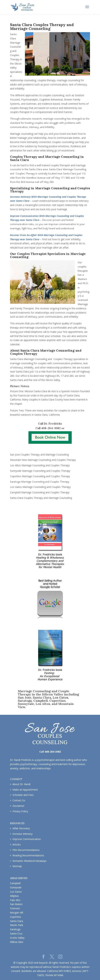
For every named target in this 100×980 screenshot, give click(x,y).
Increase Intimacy (22, 834)
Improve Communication (27, 839)
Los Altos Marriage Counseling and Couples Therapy (40, 465)
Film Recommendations (26, 850)
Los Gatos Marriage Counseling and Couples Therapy (40, 487)
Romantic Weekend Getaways (30, 861)
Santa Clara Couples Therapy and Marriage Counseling (41, 498)
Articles (17, 844)
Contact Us (19, 800)
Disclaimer (18, 806)
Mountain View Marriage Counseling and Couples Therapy (43, 460)
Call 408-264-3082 (48, 428)
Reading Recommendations (28, 855)
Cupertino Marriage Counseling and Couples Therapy (40, 476)
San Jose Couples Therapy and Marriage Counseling (39, 455)
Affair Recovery (21, 828)
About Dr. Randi (21, 784)
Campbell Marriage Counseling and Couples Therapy (40, 492)
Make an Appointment (25, 790)
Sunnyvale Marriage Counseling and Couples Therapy (40, 471)
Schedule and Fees (23, 795)
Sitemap (17, 866)
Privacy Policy (20, 811)
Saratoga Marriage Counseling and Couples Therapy (40, 482)
